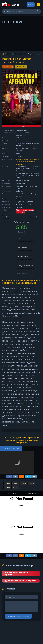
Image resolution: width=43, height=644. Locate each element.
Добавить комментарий (18, 616)
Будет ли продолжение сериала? (21, 581)
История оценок (22, 273)
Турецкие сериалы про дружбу (28, 159)
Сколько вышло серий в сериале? (16, 573)
